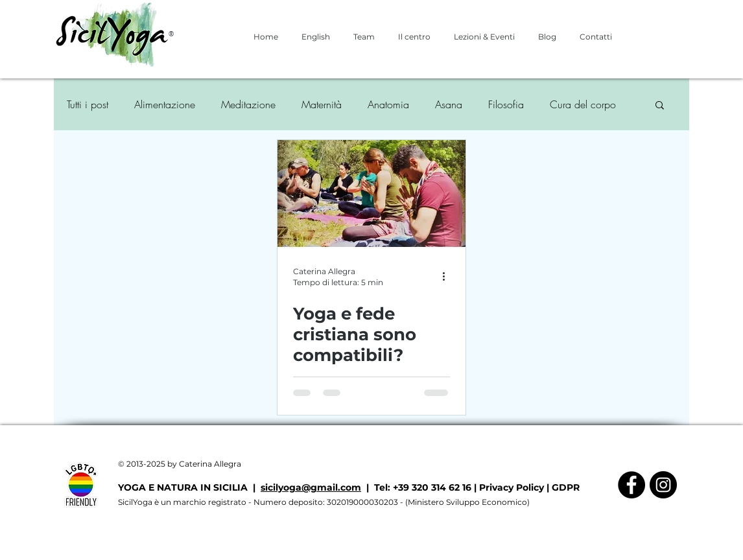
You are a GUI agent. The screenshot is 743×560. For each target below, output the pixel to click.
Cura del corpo (583, 104)
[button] (660, 106)
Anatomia (388, 104)
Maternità (322, 104)
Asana (449, 104)
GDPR (566, 487)
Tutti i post (88, 104)
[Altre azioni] (448, 276)
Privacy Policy (512, 487)
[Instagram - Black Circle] (663, 485)
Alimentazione (165, 104)
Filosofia (506, 104)
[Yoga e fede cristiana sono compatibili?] (371, 193)
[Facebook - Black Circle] (631, 485)
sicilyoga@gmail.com (311, 487)
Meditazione (248, 104)
